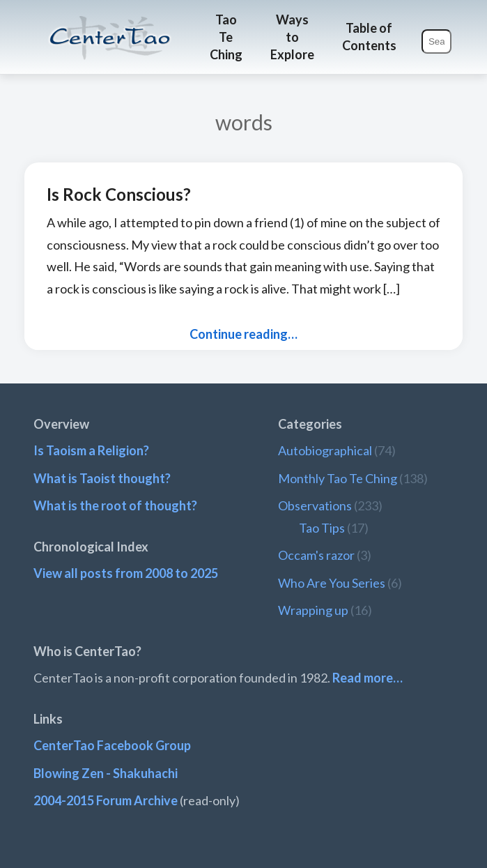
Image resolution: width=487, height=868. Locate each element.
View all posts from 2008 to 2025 (126, 573)
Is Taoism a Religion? (91, 450)
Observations (315, 505)
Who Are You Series (332, 583)
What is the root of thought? (115, 505)
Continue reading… (243, 334)
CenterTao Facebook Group (112, 745)
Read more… (368, 678)
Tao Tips (322, 528)
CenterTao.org (110, 25)
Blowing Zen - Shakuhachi (106, 773)
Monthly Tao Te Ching (338, 478)
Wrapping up (313, 610)
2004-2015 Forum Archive (106, 800)
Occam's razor (316, 555)
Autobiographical (325, 450)
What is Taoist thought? (102, 478)
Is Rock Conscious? (119, 194)
